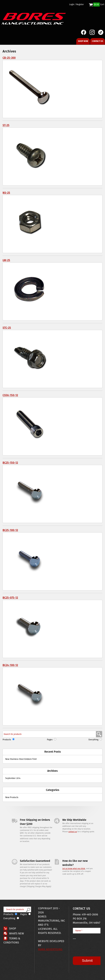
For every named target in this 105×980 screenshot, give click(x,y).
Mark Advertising (50, 950)
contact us (73, 832)
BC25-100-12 (10, 530)
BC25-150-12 (10, 463)
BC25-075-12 (10, 598)
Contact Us (97, 41)
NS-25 (6, 193)
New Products (12, 797)
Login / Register (77, 5)
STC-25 (7, 328)
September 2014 (13, 778)
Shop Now (83, 41)
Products (7, 740)
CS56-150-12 (10, 395)
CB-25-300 (9, 58)
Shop (13, 929)
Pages (50, 740)
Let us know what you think (74, 869)
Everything (93, 740)
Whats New (16, 934)
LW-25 (6, 260)
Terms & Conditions (12, 941)
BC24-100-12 (10, 665)
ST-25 (6, 125)
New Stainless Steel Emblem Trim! (21, 759)
